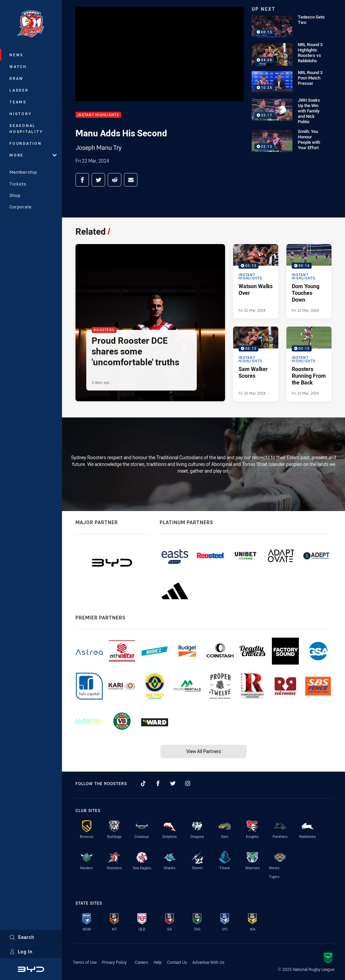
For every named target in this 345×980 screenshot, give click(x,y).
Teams (18, 102)
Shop (15, 195)
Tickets (18, 184)
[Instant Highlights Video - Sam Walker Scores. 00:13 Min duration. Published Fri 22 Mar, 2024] (256, 364)
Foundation (26, 143)
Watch (18, 66)
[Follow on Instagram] (188, 783)
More (33, 155)
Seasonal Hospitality (26, 128)
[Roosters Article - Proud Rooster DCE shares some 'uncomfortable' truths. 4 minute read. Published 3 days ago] (150, 323)
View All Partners (204, 751)
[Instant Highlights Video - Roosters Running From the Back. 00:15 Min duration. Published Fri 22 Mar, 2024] (309, 364)
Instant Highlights (98, 115)
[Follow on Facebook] (158, 783)
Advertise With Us (208, 962)
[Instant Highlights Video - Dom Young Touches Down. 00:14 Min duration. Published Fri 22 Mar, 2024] (309, 281)
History (21, 114)
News (17, 55)
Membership (23, 172)
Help (158, 962)
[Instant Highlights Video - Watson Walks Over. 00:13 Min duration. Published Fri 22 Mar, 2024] (256, 281)
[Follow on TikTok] (143, 783)
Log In (21, 952)
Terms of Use (85, 962)
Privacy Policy (114, 962)
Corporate (21, 207)
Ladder (19, 90)
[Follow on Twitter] (173, 783)
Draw (17, 78)
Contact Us (177, 962)
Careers (142, 962)
